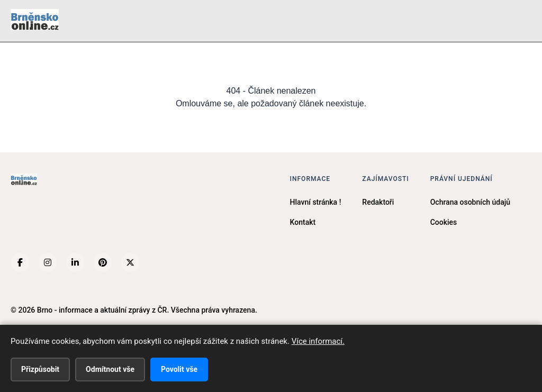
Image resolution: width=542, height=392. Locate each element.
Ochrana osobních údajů (470, 202)
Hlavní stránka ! (316, 202)
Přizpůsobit (40, 369)
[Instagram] (48, 262)
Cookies (444, 222)
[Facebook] (20, 262)
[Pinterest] (103, 262)
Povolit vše (179, 369)
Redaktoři (378, 202)
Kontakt (303, 222)
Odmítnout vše (110, 369)
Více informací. (318, 341)
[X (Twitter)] (130, 262)
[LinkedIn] (75, 262)
